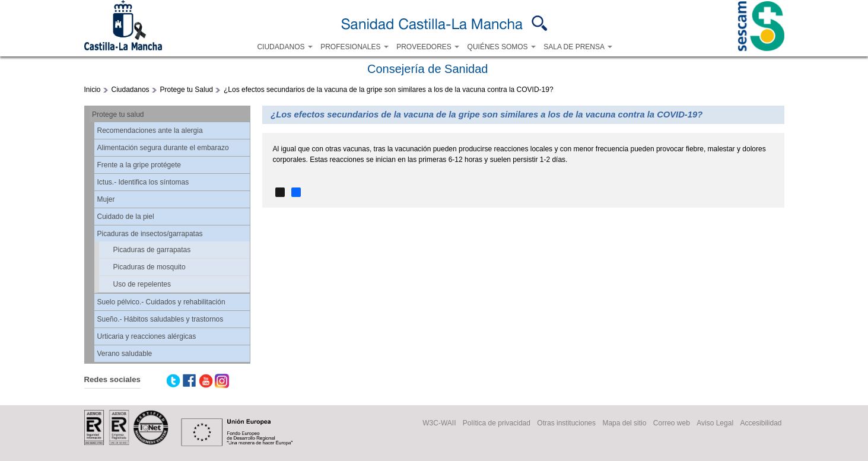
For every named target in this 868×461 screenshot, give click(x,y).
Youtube (206, 381)
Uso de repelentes (142, 284)
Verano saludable (125, 354)
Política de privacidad (497, 423)
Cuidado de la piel (126, 217)
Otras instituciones (566, 423)
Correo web (672, 423)
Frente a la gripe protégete (139, 165)
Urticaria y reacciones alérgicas (147, 336)
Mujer (106, 199)
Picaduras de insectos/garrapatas (150, 234)
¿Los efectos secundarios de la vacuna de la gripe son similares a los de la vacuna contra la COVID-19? (389, 90)
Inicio (93, 90)
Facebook (189, 381)
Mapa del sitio (624, 423)
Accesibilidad (761, 423)
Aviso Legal (715, 423)
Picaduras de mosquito (150, 267)
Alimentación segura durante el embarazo (163, 148)
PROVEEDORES (428, 47)
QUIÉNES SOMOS (502, 47)
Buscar (540, 23)
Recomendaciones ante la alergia (150, 131)
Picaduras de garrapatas (152, 250)
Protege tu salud (118, 115)
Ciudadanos (131, 90)
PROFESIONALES (354, 47)
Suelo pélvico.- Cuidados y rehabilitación (161, 302)
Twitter (173, 381)
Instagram (222, 381)
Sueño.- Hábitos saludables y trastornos (160, 319)
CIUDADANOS (284, 47)
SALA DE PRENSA (578, 47)
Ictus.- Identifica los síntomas (143, 182)
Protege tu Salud (187, 90)
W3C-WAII (439, 423)
